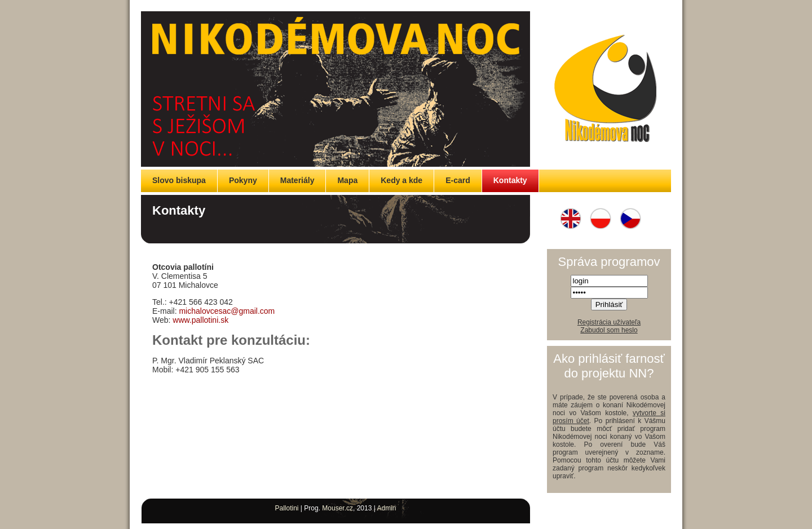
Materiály (297, 180)
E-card (458, 180)
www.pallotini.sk (200, 320)
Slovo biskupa (179, 180)
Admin (387, 508)
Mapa (347, 180)
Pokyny (243, 180)
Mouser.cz (337, 508)
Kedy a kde (401, 180)
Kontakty (510, 180)
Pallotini (286, 508)
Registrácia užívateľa (609, 322)
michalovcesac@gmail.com (227, 311)
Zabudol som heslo (609, 330)
